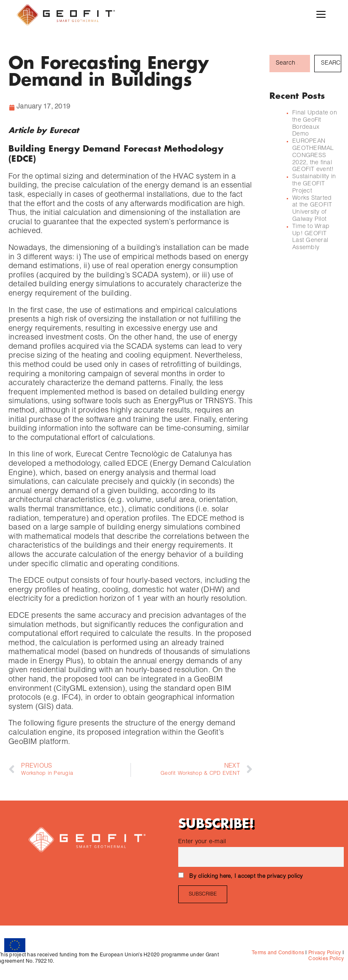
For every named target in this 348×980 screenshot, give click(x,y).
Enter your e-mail (202, 842)
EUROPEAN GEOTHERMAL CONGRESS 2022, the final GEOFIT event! (314, 156)
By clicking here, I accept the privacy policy (246, 877)
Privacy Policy (324, 953)
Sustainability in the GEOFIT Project (314, 184)
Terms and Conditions (278, 953)
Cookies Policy (326, 959)
